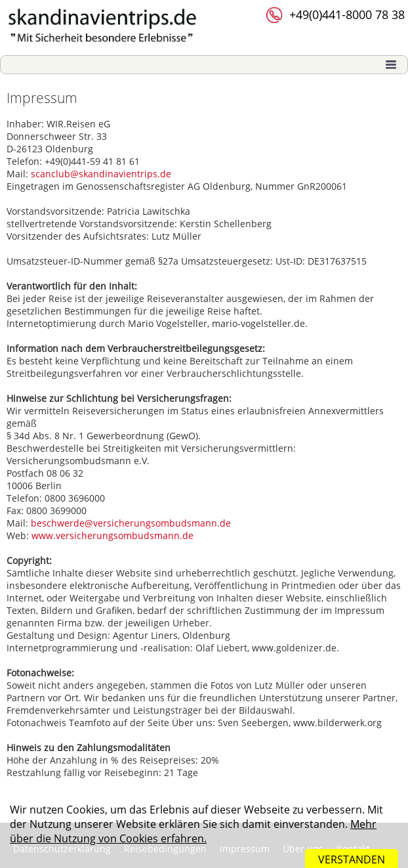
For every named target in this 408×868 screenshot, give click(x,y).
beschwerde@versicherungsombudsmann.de (131, 523)
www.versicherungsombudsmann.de (112, 535)
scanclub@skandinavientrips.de (101, 174)
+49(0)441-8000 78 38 (347, 14)
